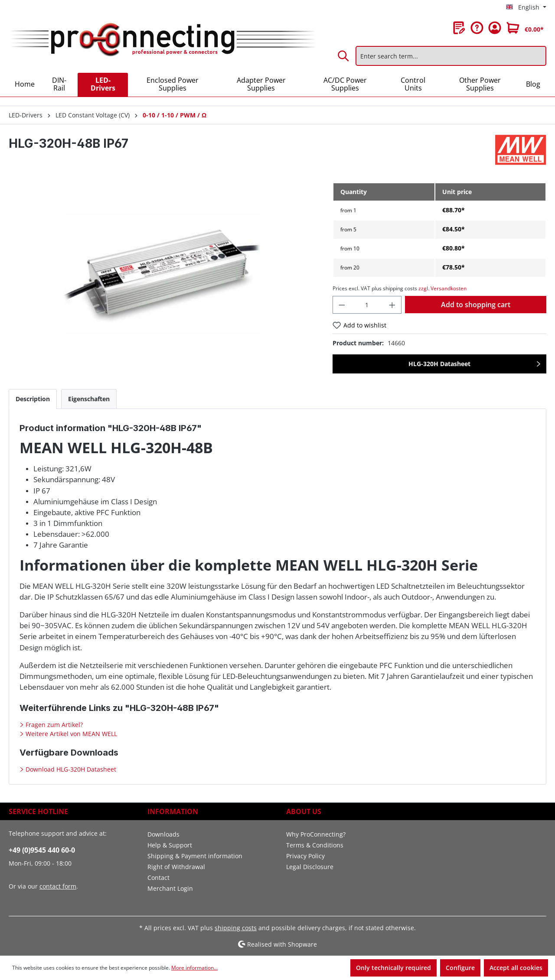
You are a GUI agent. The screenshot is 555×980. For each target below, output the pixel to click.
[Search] (344, 56)
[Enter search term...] (451, 56)
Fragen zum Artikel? (53, 725)
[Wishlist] (459, 28)
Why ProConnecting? (316, 834)
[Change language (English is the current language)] (526, 7)
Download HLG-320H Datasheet (70, 769)
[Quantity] (367, 305)
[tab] (33, 399)
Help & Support (170, 845)
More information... (194, 968)
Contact (158, 878)
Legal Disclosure (310, 867)
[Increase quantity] (392, 305)
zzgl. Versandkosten (442, 288)
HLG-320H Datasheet (439, 364)
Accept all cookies (516, 968)
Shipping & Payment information (195, 856)
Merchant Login (170, 888)
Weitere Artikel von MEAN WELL (70, 734)
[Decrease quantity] (342, 305)
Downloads (163, 834)
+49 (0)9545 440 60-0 (42, 850)
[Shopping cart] (525, 28)
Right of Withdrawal (176, 867)
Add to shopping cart (476, 305)
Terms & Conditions (315, 845)
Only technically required (393, 968)
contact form (58, 886)
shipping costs (236, 928)
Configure (460, 968)
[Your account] (495, 28)
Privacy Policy (305, 856)
